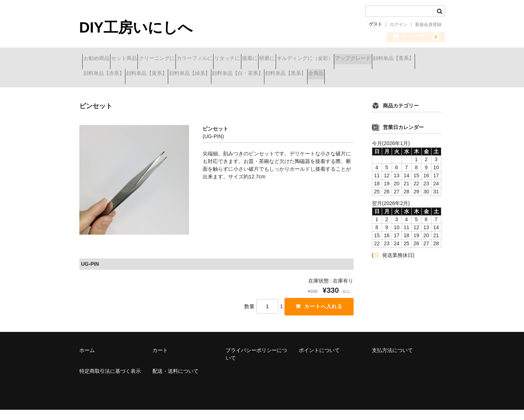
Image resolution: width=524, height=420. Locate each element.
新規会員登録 (428, 24)
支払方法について (392, 360)
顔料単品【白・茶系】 (387, 75)
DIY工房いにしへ (136, 27)
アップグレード (104, 75)
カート (160, 360)
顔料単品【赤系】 (214, 75)
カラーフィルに (237, 59)
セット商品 (140, 59)
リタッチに (282, 59)
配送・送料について (176, 381)
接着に (318, 59)
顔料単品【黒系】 (107, 90)
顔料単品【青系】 (158, 75)
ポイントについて (319, 360)
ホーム (87, 360)
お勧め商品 (99, 59)
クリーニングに (186, 59)
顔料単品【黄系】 (269, 75)
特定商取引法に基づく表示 (110, 381)
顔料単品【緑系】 (325, 75)
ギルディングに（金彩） (399, 59)
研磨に (348, 59)
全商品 (150, 90)
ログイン (399, 24)
